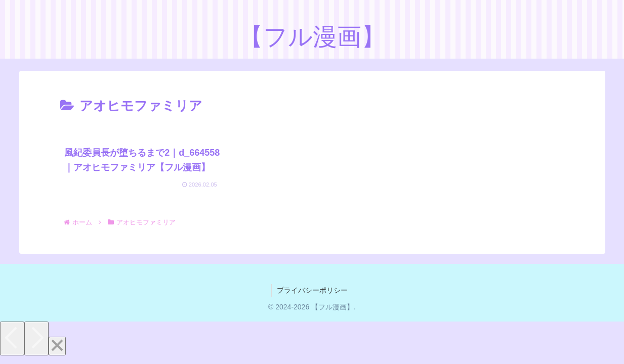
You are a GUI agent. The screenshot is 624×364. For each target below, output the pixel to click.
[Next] (36, 338)
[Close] (57, 346)
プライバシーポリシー (312, 290)
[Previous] (12, 338)
